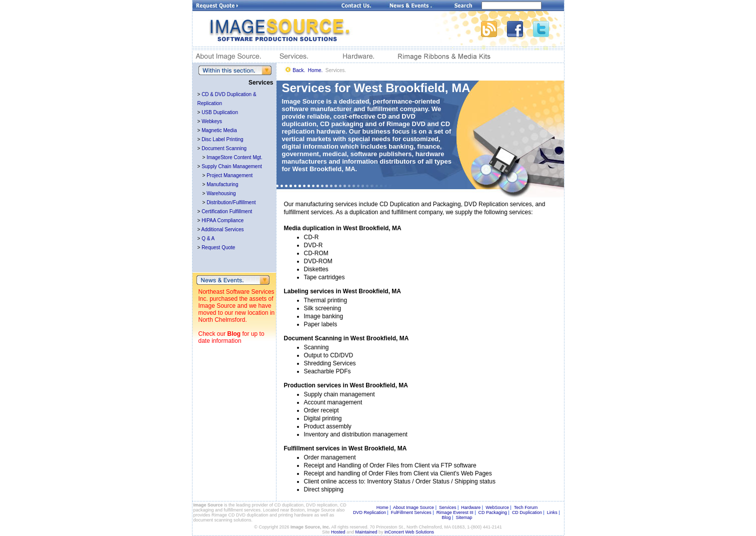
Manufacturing (222, 184)
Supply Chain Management (232, 166)
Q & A (208, 238)
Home (382, 507)
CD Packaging (493, 512)
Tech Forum (526, 507)
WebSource (497, 507)
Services (448, 507)
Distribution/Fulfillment (231, 202)
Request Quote (218, 247)
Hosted (338, 532)
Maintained (366, 532)
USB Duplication (220, 112)
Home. (315, 70)
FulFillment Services (411, 512)
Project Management (229, 175)
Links (552, 512)
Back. (299, 70)
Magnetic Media (219, 130)
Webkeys (212, 121)
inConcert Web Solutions (409, 532)
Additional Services (223, 229)
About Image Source (413, 507)
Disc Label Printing (222, 139)
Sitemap (464, 517)
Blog (234, 334)
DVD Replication (369, 512)
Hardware (471, 507)
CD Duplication (527, 512)
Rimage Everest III (455, 512)
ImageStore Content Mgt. (234, 157)
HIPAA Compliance (222, 220)
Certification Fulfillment (227, 211)
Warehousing (221, 193)
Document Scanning (224, 148)
